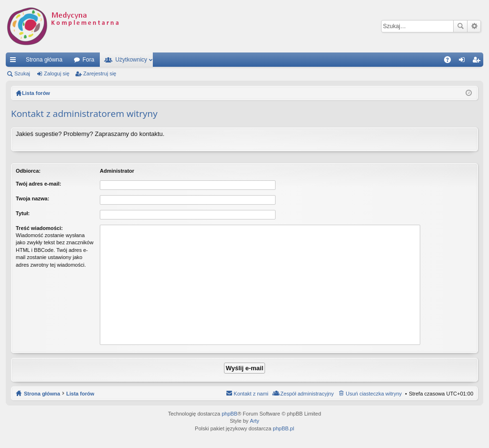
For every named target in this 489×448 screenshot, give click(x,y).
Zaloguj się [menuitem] (464, 62)
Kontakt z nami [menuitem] (251, 394)
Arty (255, 421)
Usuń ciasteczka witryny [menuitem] (374, 394)
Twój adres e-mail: (38, 184)
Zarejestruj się (100, 73)
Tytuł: (23, 213)
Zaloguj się (57, 73)
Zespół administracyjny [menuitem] (307, 394)
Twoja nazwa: (32, 198)
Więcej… (15, 62)
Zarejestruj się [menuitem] (478, 62)
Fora (89, 60)
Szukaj (460, 26)
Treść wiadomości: (39, 228)
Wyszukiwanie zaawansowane (474, 26)
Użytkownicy (131, 60)
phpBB (229, 414)
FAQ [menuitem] (451, 62)
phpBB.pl (283, 428)
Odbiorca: (28, 171)
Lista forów (80, 394)
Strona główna (44, 60)
